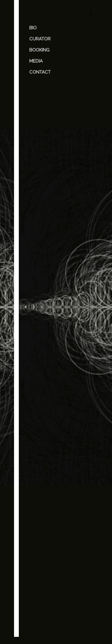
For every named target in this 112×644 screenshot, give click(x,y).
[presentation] (50, 594)
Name (33, 494)
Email (33, 511)
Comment (37, 438)
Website (34, 529)
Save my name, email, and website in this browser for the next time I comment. (55, 554)
